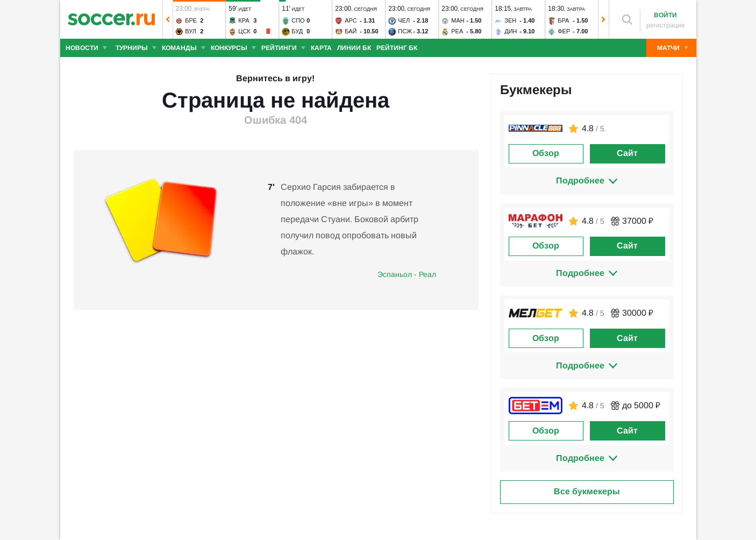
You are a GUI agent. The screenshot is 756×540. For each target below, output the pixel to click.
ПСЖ (405, 31)
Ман (458, 20)
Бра (563, 20)
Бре (191, 20)
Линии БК (354, 48)
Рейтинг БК (397, 48)
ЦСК (244, 31)
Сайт (627, 153)
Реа (457, 31)
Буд (297, 31)
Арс (351, 20)
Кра (244, 20)
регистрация (666, 25)
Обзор (546, 153)
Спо (298, 20)
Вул (191, 31)
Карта (321, 48)
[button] (168, 19)
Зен (510, 20)
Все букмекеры (587, 491)
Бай (351, 31)
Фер (564, 31)
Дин (511, 31)
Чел (404, 20)
